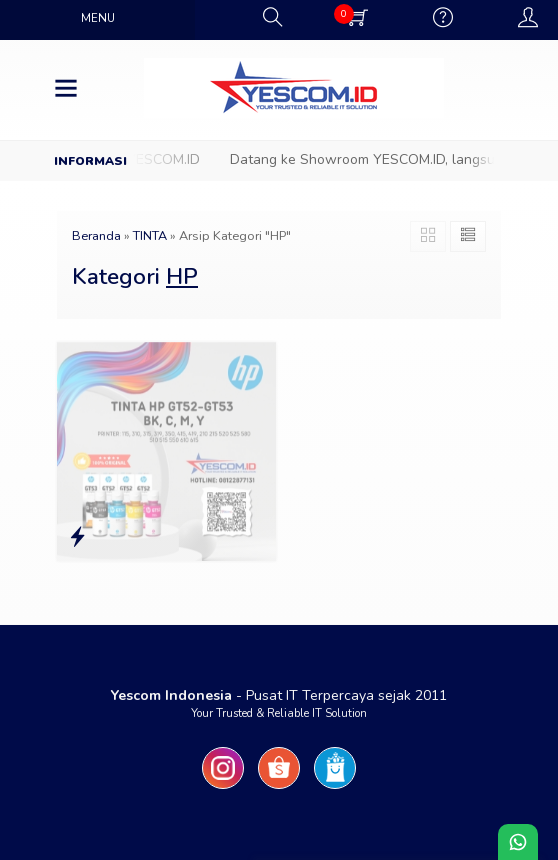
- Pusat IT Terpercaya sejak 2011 (279, 695)
